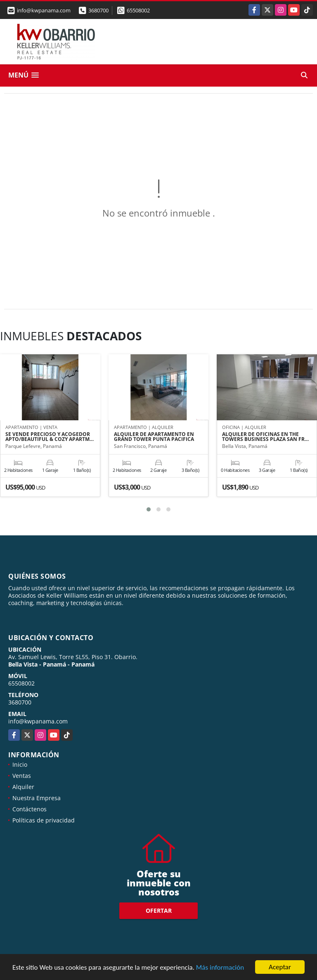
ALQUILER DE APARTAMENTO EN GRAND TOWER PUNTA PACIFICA (154, 437)
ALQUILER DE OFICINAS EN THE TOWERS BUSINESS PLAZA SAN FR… (265, 437)
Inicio (20, 764)
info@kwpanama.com (38, 721)
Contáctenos (30, 809)
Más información (220, 967)
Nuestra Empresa (37, 798)
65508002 (138, 10)
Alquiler (23, 787)
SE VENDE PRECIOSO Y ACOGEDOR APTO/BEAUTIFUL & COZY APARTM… (50, 437)
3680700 (98, 10)
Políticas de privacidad (44, 820)
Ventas (22, 776)
